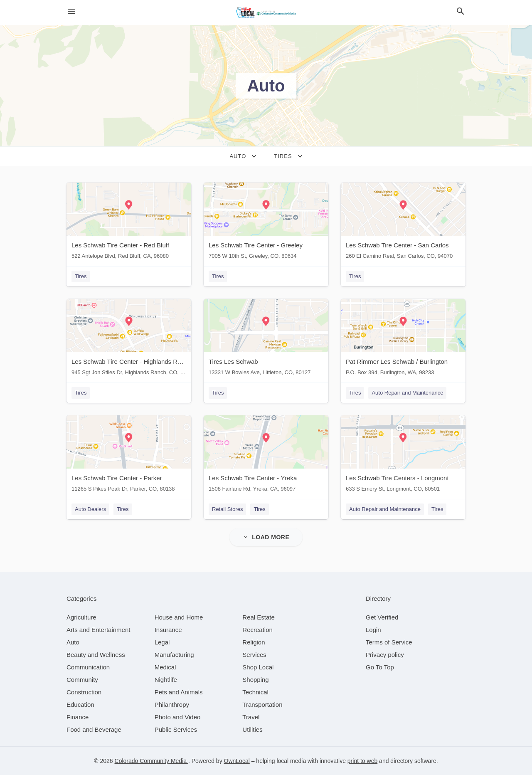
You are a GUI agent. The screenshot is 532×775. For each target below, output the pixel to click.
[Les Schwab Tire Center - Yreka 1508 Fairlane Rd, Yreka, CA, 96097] (266, 455)
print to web (362, 761)
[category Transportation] (262, 705)
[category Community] (82, 680)
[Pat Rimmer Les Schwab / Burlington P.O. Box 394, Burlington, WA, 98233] (403, 339)
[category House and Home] (179, 617)
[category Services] (254, 655)
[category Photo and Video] (178, 717)
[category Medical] (165, 667)
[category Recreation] (257, 630)
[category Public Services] (176, 729)
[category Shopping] (255, 680)
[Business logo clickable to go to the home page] (266, 12)
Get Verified (382, 617)
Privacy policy (385, 655)
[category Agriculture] (81, 617)
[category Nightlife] (166, 680)
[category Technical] (255, 692)
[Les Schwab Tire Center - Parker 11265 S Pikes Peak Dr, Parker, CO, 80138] (129, 455)
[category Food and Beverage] (94, 729)
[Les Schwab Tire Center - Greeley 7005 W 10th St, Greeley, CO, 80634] (266, 223)
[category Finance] (78, 717)
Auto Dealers (90, 509)
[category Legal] (162, 642)
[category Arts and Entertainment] (98, 630)
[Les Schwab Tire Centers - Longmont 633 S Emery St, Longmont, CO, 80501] (403, 455)
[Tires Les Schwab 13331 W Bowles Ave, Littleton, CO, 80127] (266, 339)
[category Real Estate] (259, 617)
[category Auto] (73, 642)
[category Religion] (254, 642)
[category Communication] (88, 667)
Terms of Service (389, 642)
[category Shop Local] (258, 667)
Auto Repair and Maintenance (407, 393)
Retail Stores (227, 509)
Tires (81, 276)
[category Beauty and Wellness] (96, 655)
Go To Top (380, 667)
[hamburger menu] (71, 11)
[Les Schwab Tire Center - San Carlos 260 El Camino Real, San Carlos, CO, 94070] (403, 223)
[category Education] (80, 705)
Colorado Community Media (151, 761)
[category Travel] (251, 717)
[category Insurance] (168, 630)
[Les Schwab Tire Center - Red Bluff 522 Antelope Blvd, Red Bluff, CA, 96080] (129, 223)
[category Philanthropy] (172, 705)
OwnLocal (237, 761)
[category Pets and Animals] (179, 692)
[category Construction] (84, 692)
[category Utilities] (252, 729)
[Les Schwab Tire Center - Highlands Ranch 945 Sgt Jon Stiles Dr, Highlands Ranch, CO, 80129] (129, 339)
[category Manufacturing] (174, 655)
